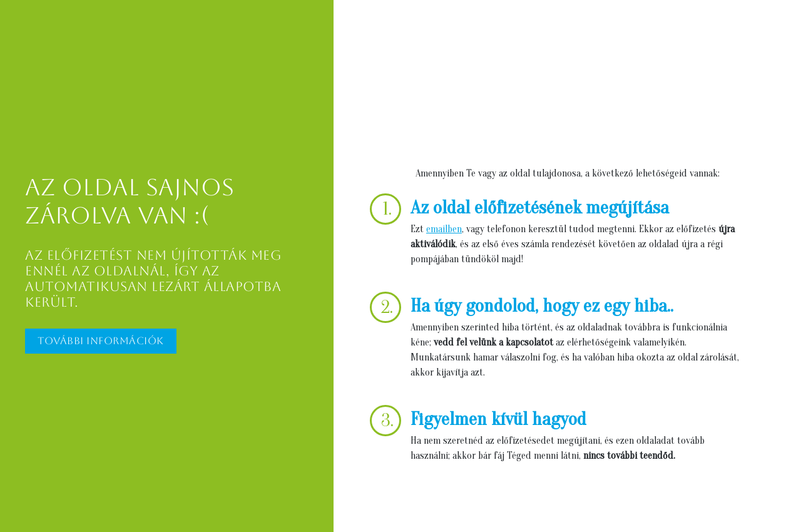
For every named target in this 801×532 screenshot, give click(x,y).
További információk (101, 341)
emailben (444, 229)
